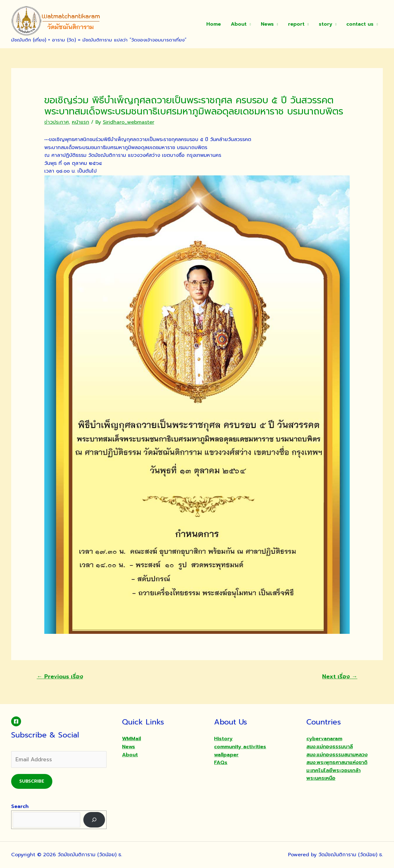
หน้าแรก (81, 122)
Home (214, 24)
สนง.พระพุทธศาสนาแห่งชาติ (337, 763)
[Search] (94, 820)
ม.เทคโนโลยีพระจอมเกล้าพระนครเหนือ (333, 775)
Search (20, 806)
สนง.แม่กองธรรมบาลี (330, 747)
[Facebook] (16, 721)
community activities (240, 747)
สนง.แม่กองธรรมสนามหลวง (337, 755)
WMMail (131, 739)
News (267, 24)
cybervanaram (324, 739)
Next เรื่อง (340, 677)
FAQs (221, 763)
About (239, 24)
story (326, 24)
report (296, 24)
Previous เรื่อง (60, 677)
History (223, 739)
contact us (360, 24)
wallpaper (226, 755)
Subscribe (32, 781)
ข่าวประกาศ (57, 122)
